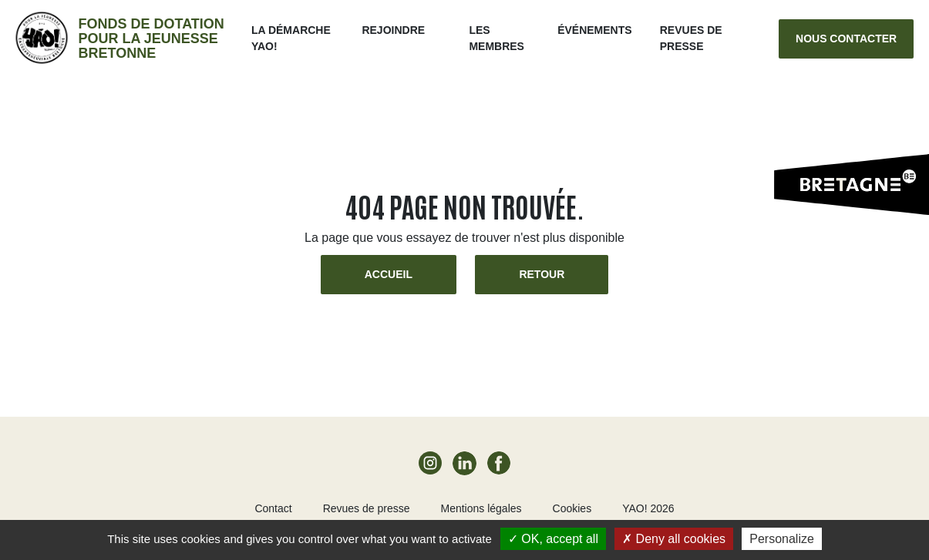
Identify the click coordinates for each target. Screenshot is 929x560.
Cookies (572, 508)
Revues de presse (367, 508)
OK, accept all (553, 539)
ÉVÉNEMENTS (594, 30)
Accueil (389, 274)
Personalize (782, 539)
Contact (273, 508)
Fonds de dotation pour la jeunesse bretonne (151, 39)
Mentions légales (481, 508)
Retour (542, 274)
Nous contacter (846, 39)
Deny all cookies (674, 539)
